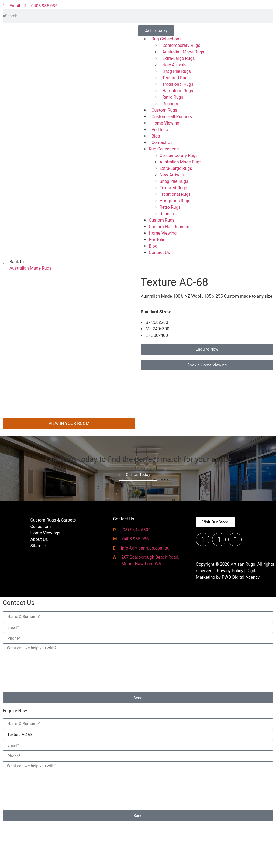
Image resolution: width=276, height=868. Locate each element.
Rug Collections (166, 39)
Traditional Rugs (178, 84)
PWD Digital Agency (241, 621)
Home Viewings (45, 577)
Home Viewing (165, 123)
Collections (41, 571)
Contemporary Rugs (181, 45)
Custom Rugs (164, 110)
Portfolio (160, 130)
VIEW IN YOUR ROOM (69, 468)
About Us (39, 584)
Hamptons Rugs (178, 91)
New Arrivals (174, 65)
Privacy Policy (230, 615)
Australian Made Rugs (183, 52)
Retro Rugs (173, 97)
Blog (156, 136)
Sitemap (38, 590)
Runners (170, 104)
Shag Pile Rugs (177, 71)
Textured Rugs (176, 78)
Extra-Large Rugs (178, 58)
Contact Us (162, 143)
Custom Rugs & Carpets (53, 564)
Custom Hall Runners (172, 117)
